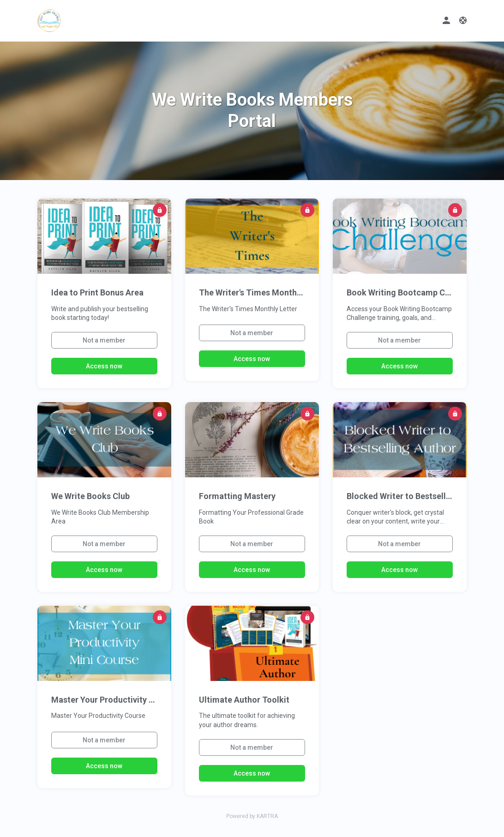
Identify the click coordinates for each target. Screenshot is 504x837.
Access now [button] (104, 366)
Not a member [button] (104, 340)
